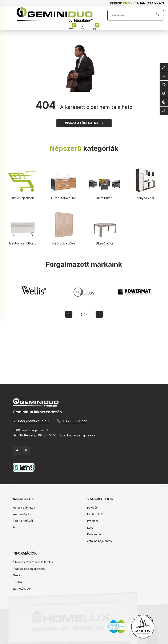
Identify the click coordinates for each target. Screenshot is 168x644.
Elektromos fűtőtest (23, 243)
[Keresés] (136, 15)
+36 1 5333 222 (75, 421)
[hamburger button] (8, 15)
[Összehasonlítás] (73, 26)
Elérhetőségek (22, 589)
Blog (15, 527)
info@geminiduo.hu (33, 421)
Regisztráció (95, 514)
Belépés (92, 508)
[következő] (99, 314)
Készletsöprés (22, 514)
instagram (26, 451)
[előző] (69, 314)
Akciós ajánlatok (23, 198)
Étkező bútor (104, 243)
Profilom (93, 521)
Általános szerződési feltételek (33, 562)
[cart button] (96, 26)
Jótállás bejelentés (99, 541)
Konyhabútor (145, 198)
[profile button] (84, 26)
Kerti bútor (104, 198)
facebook (17, 451)
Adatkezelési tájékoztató (29, 569)
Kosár (91, 528)
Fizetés (17, 575)
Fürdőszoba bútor (64, 198)
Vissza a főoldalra (82, 123)
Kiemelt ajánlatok (24, 508)
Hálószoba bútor (64, 243)
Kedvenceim (95, 534)
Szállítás (18, 582)
